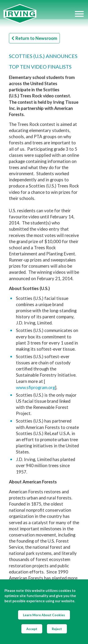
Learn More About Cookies (44, 615)
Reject (57, 629)
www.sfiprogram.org (35, 387)
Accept (32, 629)
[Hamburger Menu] (79, 14)
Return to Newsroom (34, 38)
